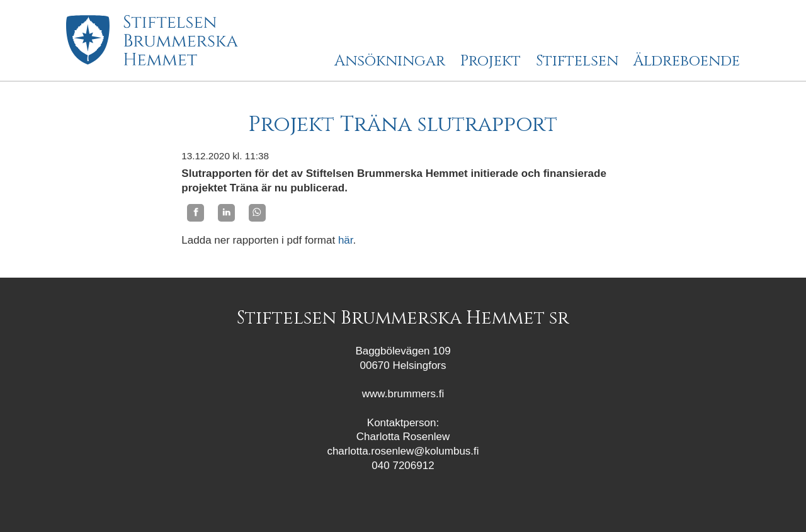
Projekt (491, 62)
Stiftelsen (577, 62)
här (346, 240)
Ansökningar (390, 62)
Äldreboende (687, 62)
